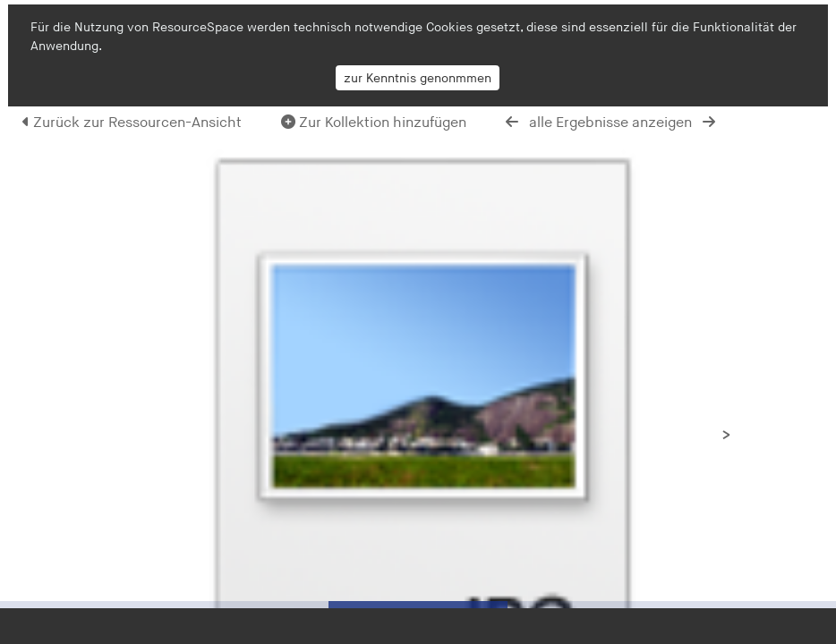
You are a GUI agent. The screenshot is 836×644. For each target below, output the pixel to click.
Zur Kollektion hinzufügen (374, 123)
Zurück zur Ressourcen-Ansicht (132, 123)
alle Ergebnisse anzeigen (610, 123)
